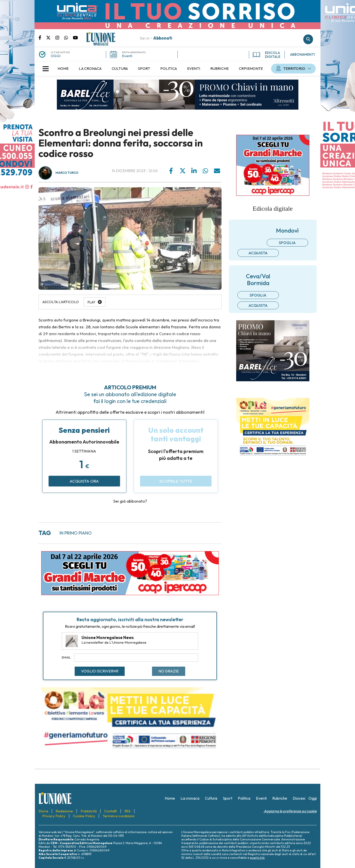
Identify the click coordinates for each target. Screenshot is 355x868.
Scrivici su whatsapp (69, 37)
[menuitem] (63, 69)
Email (66, 657)
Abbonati (163, 38)
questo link (257, 858)
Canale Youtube (75, 37)
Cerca (308, 39)
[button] (46, 69)
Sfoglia (287, 243)
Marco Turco (67, 173)
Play (91, 302)
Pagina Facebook (42, 37)
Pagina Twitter (51, 37)
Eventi (127, 56)
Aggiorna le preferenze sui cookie (290, 811)
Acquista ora (84, 481)
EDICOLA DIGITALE (267, 55)
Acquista (258, 253)
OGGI (56, 56)
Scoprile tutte (176, 481)
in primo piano (76, 533)
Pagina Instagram (60, 37)
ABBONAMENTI (303, 54)
